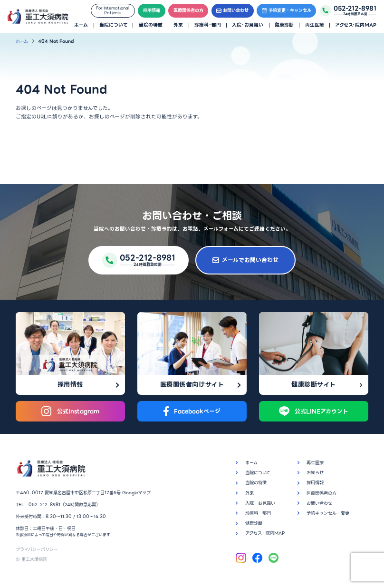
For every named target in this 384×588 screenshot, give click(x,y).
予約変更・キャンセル (287, 10)
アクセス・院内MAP (356, 25)
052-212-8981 (44, 505)
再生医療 (315, 25)
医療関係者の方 (188, 10)
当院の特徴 (151, 25)
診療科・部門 (208, 25)
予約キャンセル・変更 (328, 513)
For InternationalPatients (113, 10)
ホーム (81, 25)
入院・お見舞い (248, 25)
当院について (113, 25)
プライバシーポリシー (37, 549)
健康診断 (284, 25)
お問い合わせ (232, 10)
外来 (178, 25)
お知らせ (315, 473)
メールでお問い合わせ (245, 260)
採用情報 (152, 10)
